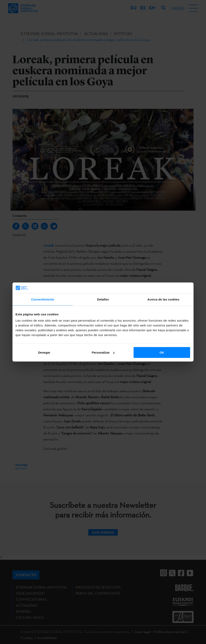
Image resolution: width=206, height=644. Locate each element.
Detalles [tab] (103, 299)
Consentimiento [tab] (43, 299)
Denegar (44, 352)
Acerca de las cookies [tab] (163, 299)
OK (162, 352)
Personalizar (103, 352)
